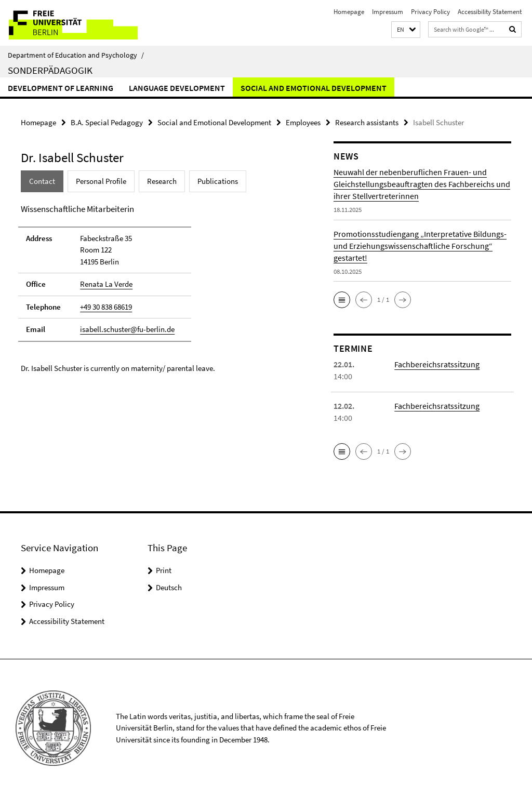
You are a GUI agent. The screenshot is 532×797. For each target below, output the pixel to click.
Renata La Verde (106, 284)
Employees (303, 122)
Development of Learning (61, 88)
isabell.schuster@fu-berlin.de (127, 329)
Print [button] (164, 570)
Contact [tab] (42, 181)
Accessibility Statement (490, 12)
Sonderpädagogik (50, 70)
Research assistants (367, 122)
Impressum (388, 12)
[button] (406, 30)
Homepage (349, 12)
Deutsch (169, 587)
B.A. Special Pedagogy (107, 122)
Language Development (177, 88)
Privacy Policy (430, 12)
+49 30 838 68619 (106, 307)
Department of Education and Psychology (76, 55)
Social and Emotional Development (314, 88)
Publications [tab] (218, 181)
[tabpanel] (161, 288)
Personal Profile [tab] (101, 181)
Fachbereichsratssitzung (437, 364)
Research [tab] (162, 181)
